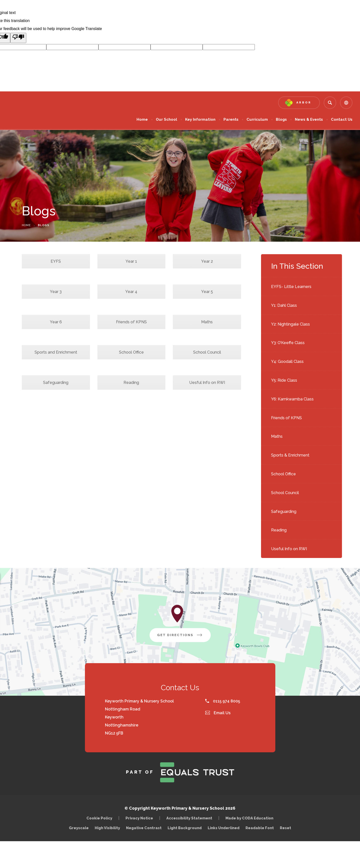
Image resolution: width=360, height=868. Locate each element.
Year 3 (56, 292)
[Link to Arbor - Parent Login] (299, 103)
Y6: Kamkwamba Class (292, 399)
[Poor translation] (18, 38)
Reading (279, 530)
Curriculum (257, 119)
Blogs (281, 119)
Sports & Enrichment (290, 455)
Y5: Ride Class (284, 380)
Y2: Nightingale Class (290, 324)
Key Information (200, 119)
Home (142, 119)
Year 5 (207, 292)
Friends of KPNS (286, 418)
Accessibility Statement (189, 818)
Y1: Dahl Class (284, 305)
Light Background (185, 828)
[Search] (330, 103)
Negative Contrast (144, 828)
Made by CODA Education (251, 818)
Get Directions (184, 637)
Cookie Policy (99, 818)
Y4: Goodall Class (287, 361)
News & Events (309, 119)
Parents (231, 119)
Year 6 (56, 322)
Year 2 (207, 261)
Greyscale (79, 828)
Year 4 (131, 292)
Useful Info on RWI (289, 549)
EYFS (56, 261)
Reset (285, 828)
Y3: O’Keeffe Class (288, 343)
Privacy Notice (139, 818)
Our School (166, 119)
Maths (277, 436)
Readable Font (260, 828)
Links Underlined (224, 828)
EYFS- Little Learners (291, 287)
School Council (285, 493)
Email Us (218, 713)
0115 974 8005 (223, 701)
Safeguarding (284, 512)
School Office (283, 474)
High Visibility (107, 828)
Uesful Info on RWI (207, 383)
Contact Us (342, 119)
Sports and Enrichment (56, 352)
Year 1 (131, 261)
